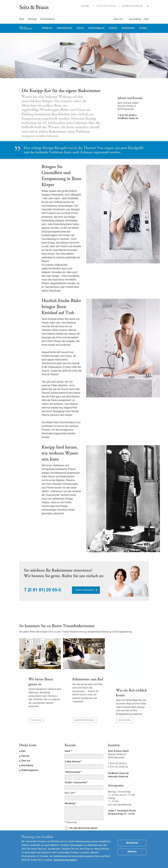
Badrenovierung (84, 692)
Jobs (146, 19)
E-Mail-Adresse (72, 734)
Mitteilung (70, 776)
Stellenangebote (30, 743)
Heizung (32, 19)
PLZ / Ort (69, 765)
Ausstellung (135, 19)
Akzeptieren (132, 843)
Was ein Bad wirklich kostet (132, 661)
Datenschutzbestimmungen (77, 818)
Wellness (26, 28)
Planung (36, 692)
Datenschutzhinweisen (65, 860)
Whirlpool (47, 28)
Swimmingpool (96, 28)
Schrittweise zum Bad (88, 659)
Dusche (113, 28)
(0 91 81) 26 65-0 (44, 557)
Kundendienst (48, 19)
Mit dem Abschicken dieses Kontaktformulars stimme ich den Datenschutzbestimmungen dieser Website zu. (82, 805)
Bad (22, 19)
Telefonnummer (72, 744)
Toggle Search (148, 6)
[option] (84, 56)
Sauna (80, 28)
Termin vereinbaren (85, 557)
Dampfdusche (64, 28)
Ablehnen (132, 852)
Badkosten (125, 692)
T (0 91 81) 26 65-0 (106, 6)
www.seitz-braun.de (118, 749)
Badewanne (128, 28)
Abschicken (74, 826)
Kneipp (143, 28)
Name (68, 724)
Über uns (118, 19)
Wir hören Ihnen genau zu (41, 661)
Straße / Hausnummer (76, 755)
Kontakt (85, 6)
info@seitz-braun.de (132, 6)
